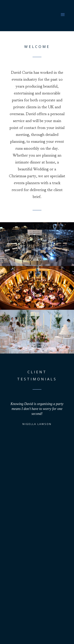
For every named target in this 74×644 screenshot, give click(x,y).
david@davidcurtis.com (43, 606)
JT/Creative (51, 638)
